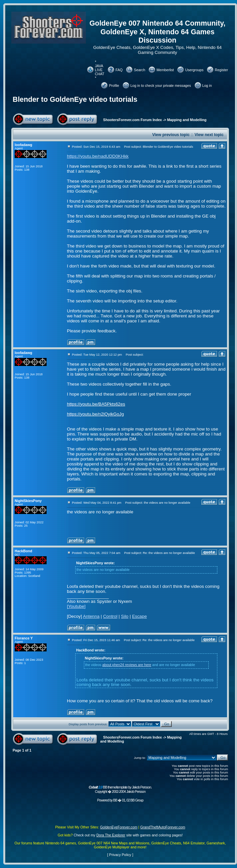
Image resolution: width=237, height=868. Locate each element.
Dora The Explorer (111, 835)
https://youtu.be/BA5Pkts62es (96, 404)
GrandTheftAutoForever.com (163, 827)
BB (115, 800)
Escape (139, 616)
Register (221, 70)
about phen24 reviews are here (127, 665)
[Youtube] (76, 606)
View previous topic (171, 135)
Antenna (91, 616)
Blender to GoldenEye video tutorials (75, 99)
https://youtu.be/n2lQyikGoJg (95, 414)
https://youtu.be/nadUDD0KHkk (98, 156)
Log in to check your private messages (161, 86)
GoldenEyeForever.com (119, 827)
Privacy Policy (120, 855)
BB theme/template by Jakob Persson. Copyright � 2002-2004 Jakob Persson (120, 789)
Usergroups (194, 70)
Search (139, 70)
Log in (207, 86)
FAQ (119, 70)
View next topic (209, 135)
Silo (125, 616)
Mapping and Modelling (187, 120)
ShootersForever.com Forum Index (132, 120)
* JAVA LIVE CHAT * (100, 70)
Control (110, 616)
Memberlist (165, 70)
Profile (114, 86)
